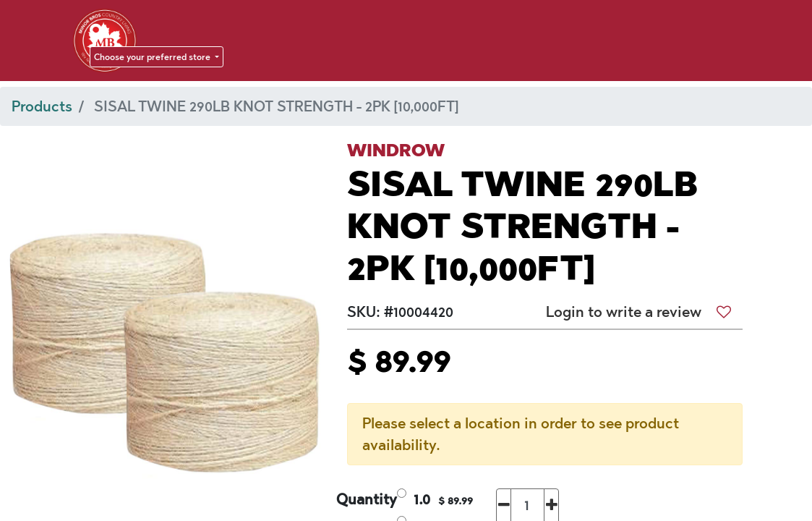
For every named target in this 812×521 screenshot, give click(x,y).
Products (42, 106)
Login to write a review (624, 312)
